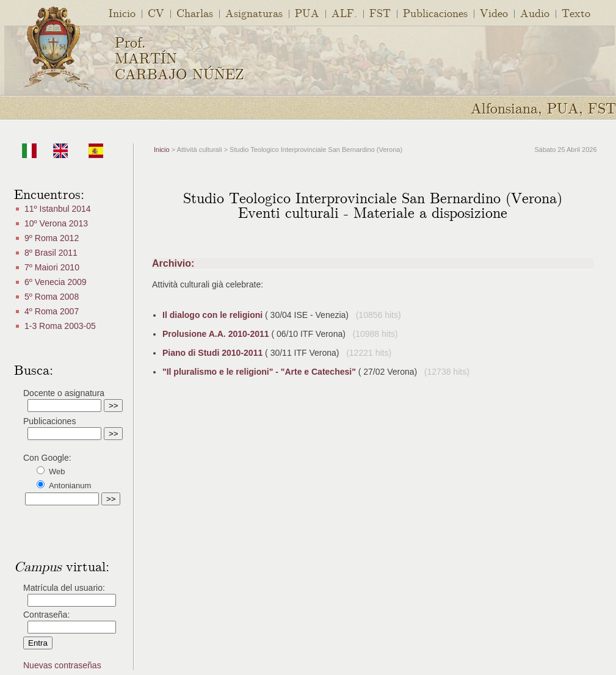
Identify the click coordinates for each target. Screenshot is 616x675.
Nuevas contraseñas (62, 665)
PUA (307, 13)
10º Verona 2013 (56, 223)
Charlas (195, 13)
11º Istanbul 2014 (58, 209)
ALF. (344, 13)
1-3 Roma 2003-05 (60, 326)
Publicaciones (435, 13)
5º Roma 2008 (52, 297)
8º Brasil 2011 (51, 253)
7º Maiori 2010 (52, 267)
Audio (535, 13)
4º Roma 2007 (52, 311)
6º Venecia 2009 (56, 282)
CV (156, 13)
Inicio (122, 13)
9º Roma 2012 (52, 238)
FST (380, 13)
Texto (576, 13)
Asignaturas (254, 13)
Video (494, 13)
